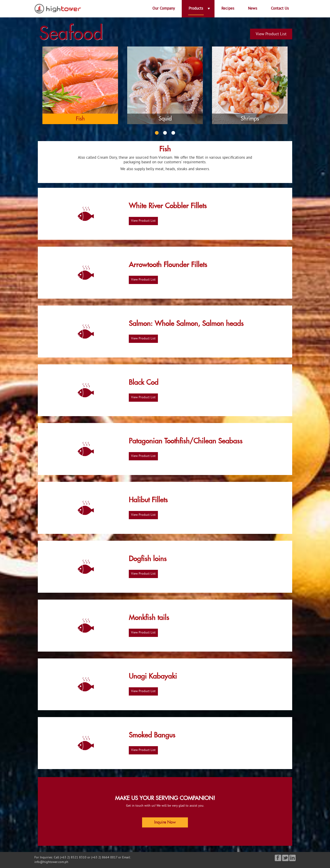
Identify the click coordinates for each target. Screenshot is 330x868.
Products (196, 9)
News (253, 9)
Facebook (278, 858)
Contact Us (280, 9)
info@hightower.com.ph (51, 862)
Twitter (285, 858)
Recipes (228, 9)
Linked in (292, 858)
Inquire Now (165, 822)
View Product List (271, 34)
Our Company (164, 9)
